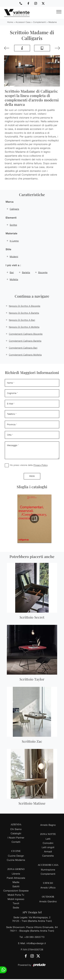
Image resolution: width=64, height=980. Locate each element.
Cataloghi (16, 833)
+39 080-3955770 (34, 937)
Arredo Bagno (48, 825)
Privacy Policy (41, 465)
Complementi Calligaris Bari (23, 348)
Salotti (16, 886)
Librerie (16, 874)
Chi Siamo (16, 829)
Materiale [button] (12, 234)
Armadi (48, 851)
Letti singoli (48, 847)
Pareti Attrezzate (16, 878)
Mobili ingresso (16, 899)
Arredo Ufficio (48, 887)
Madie (16, 882)
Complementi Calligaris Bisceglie (26, 334)
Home (10, 22)
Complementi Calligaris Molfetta (25, 355)
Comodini (48, 843)
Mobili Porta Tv (16, 895)
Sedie (16, 907)
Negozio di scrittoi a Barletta (24, 313)
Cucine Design (16, 856)
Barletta (26, 272)
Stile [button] (8, 249)
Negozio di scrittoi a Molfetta (24, 327)
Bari (12, 272)
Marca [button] (10, 202)
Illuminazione (48, 870)
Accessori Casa (23, 22)
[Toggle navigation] (59, 12)
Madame (53, 22)
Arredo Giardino (48, 901)
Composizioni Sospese (16, 891)
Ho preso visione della (29, 465)
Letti (48, 839)
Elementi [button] (11, 218)
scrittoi (13, 225)
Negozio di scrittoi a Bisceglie (25, 306)
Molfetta (14, 279)
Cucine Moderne (16, 860)
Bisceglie (43, 272)
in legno (14, 241)
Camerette (48, 856)
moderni (14, 256)
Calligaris (14, 209)
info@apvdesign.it (36, 943)
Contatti (16, 842)
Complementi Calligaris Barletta (25, 341)
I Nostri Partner (16, 838)
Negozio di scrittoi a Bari (22, 320)
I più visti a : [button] (13, 265)
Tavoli (16, 903)
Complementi (39, 22)
